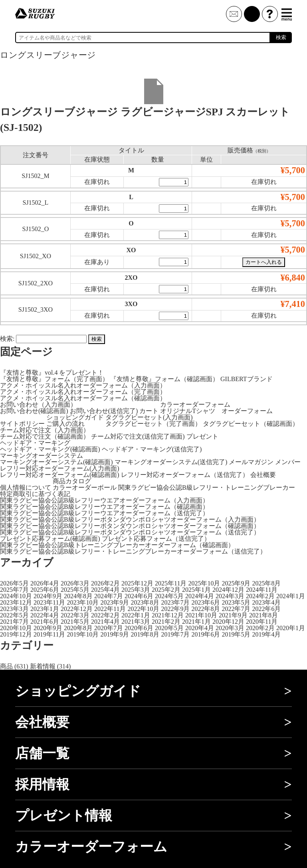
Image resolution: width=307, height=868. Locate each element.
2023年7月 (175, 602)
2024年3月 (230, 596)
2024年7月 (109, 596)
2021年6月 (45, 622)
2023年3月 (14, 609)
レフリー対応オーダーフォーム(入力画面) (60, 468)
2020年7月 (109, 628)
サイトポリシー (22, 424)
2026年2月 (105, 583)
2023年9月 (115, 602)
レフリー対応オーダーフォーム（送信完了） (185, 475)
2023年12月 (16, 602)
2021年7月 (14, 622)
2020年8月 (78, 628)
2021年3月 (136, 622)
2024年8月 (78, 596)
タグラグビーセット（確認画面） (251, 424)
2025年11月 (171, 583)
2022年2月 (105, 615)
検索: (7, 339)
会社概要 (263, 475)
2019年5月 (236, 634)
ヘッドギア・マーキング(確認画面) (50, 449)
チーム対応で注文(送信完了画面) (138, 436)
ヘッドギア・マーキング (35, 443)
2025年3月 (136, 590)
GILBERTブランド (247, 379)
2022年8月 (206, 609)
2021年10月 (201, 615)
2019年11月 (49, 634)
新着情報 (43, 666)
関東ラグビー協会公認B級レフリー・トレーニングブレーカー (207, 487)
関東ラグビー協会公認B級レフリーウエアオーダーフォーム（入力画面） (104, 500)
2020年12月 (228, 622)
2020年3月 (230, 628)
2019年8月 (145, 634)
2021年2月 (166, 622)
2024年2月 (260, 596)
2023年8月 (145, 602)
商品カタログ (72, 481)
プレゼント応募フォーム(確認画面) (50, 539)
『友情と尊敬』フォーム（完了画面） (54, 379)
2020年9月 (48, 628)
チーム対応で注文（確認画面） (45, 436)
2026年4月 (45, 583)
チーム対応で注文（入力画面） (45, 430)
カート (149, 411)
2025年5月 (75, 590)
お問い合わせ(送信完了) (104, 411)
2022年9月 (175, 609)
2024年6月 (139, 596)
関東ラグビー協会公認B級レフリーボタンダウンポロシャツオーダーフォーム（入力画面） (130, 519)
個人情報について (26, 487)
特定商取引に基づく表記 (35, 494)
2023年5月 (236, 602)
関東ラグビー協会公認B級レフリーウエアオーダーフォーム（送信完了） (104, 513)
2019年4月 (266, 634)
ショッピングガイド (75, 417)
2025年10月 (204, 583)
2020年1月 (291, 628)
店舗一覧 (42, 753)
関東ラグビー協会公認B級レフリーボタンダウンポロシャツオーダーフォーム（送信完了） (130, 532)
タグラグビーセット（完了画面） (153, 424)
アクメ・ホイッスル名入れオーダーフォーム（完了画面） (83, 392)
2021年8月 (263, 615)
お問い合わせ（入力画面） (38, 404)
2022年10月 (143, 609)
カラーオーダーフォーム (195, 404)
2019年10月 (83, 634)
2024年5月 (169, 596)
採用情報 (42, 784)
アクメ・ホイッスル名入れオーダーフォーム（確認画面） (83, 398)
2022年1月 (136, 615)
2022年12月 (77, 609)
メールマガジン (251, 462)
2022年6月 (266, 609)
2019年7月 (175, 634)
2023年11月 (49, 602)
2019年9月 (115, 634)
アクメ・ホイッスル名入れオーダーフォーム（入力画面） (83, 385)
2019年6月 (206, 634)
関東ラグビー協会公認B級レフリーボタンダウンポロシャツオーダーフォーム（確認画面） (130, 526)
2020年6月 (139, 628)
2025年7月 (14, 590)
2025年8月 (266, 583)
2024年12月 (228, 590)
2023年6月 (206, 602)
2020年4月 (200, 628)
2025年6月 (45, 590)
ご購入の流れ (65, 424)
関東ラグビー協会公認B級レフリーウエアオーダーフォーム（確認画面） (104, 507)
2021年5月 (75, 622)
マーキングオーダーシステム (42, 456)
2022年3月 (75, 615)
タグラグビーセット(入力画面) (149, 417)
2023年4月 (266, 602)
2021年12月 (168, 615)
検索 (281, 37)
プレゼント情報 (64, 816)
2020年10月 (16, 628)
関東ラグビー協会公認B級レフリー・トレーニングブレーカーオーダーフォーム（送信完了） (133, 551)
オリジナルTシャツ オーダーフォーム (216, 411)
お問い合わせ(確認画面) (34, 411)
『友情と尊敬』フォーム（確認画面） (164, 379)
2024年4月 (200, 596)
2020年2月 (260, 628)
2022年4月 (45, 615)
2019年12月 (16, 634)
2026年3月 (75, 583)
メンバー (288, 462)
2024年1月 (291, 596)
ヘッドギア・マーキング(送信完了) (152, 449)
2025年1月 (196, 590)
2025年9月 (236, 583)
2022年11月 (110, 609)
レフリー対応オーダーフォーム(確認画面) (60, 475)
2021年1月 (196, 622)
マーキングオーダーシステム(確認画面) (56, 462)
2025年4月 (105, 590)
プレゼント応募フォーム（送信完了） (156, 539)
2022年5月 (14, 615)
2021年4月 (105, 622)
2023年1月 (45, 609)
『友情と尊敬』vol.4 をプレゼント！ (52, 373)
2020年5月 (169, 628)
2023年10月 (83, 602)
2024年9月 (48, 596)
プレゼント (202, 436)
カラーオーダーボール (85, 487)
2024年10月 (16, 596)
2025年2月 (166, 590)
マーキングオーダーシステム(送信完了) (171, 462)
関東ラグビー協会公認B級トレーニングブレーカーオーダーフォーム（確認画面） (117, 545)
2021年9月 (233, 615)
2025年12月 (137, 583)
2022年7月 (236, 609)
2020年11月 (262, 622)
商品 (6, 666)
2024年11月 (262, 590)
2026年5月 (14, 583)
